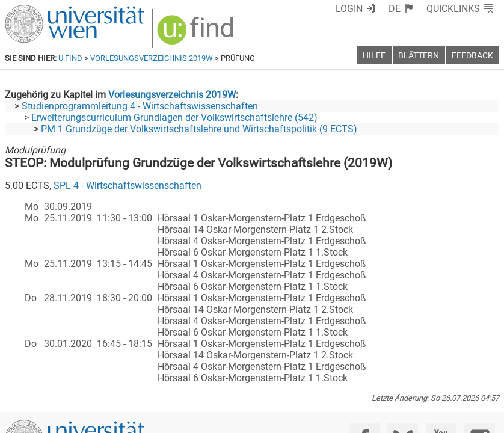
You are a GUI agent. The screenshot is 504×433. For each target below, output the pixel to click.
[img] (197, 34)
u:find (70, 58)
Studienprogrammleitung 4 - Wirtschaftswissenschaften (140, 106)
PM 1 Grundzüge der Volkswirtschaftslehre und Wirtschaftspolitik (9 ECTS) (199, 129)
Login (349, 9)
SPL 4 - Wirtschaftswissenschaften (128, 186)
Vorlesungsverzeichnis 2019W (152, 58)
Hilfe (374, 56)
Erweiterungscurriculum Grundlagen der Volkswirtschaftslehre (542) (174, 118)
